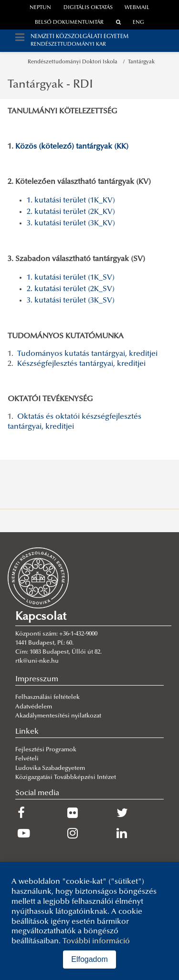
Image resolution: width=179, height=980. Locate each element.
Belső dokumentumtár (69, 23)
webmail (137, 8)
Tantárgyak (141, 62)
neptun (40, 8)
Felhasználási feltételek (47, 697)
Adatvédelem (34, 707)
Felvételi (27, 759)
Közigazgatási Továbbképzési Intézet (66, 778)
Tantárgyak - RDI (50, 85)
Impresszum (37, 679)
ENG (138, 23)
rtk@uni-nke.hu (37, 661)
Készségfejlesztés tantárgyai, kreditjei (81, 364)
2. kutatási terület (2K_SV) (71, 289)
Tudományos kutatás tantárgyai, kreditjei (87, 354)
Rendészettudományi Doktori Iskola (74, 62)
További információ (96, 941)
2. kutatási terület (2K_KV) (71, 212)
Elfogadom (89, 959)
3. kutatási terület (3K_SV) (71, 301)
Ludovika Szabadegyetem (50, 768)
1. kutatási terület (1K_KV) (71, 201)
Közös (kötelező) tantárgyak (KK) (72, 147)
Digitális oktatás (88, 8)
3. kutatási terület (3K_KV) (71, 223)
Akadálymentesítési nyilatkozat (58, 716)
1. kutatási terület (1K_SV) (71, 278)
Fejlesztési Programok (46, 750)
